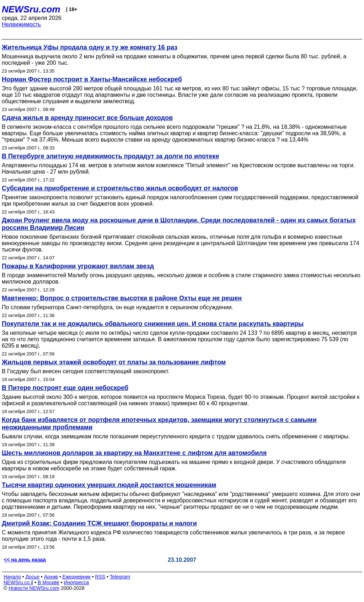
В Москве (49, 582)
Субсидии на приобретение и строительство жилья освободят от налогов (120, 188)
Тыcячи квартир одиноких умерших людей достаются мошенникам (109, 485)
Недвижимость (21, 24)
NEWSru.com (31, 9)
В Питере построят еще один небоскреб (65, 388)
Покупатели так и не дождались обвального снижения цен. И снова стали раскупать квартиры (153, 324)
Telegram (120, 577)
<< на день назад (25, 560)
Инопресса (77, 582)
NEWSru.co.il (18, 582)
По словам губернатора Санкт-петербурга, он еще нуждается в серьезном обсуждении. (117, 307)
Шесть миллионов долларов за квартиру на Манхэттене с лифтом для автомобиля (134, 453)
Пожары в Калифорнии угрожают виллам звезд (78, 266)
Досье (32, 577)
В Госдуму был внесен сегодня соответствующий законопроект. (86, 371)
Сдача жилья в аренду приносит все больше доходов (87, 118)
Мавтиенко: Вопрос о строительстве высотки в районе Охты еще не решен (122, 298)
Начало (12, 577)
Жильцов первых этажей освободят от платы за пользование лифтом (114, 362)
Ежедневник (77, 577)
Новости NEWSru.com (34, 588)
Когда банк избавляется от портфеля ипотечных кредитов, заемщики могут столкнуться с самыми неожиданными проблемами (159, 424)
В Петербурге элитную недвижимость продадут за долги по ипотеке (110, 156)
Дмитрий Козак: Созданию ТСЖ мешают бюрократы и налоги (99, 523)
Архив (51, 577)
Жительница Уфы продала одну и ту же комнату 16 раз (90, 47)
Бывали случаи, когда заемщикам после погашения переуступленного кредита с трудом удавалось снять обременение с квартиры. (176, 436)
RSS (100, 577)
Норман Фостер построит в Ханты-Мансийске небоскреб (92, 79)
